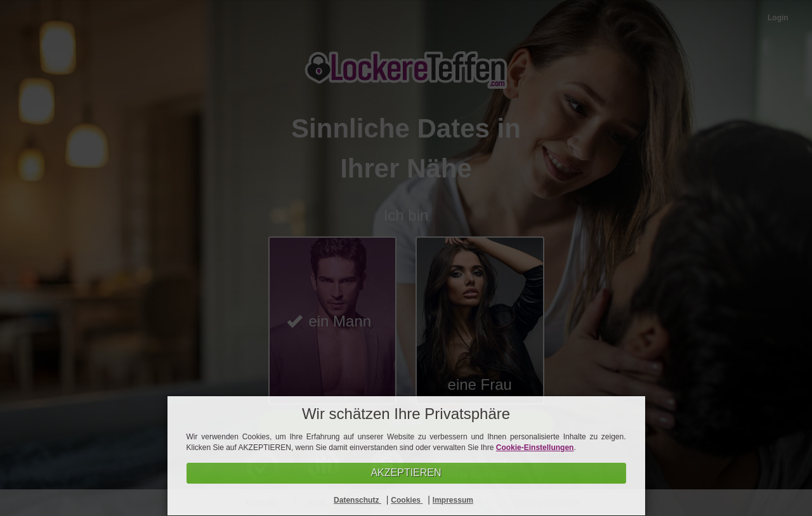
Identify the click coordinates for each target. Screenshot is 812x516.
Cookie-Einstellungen (535, 448)
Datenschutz (357, 500)
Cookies (407, 500)
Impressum (453, 500)
